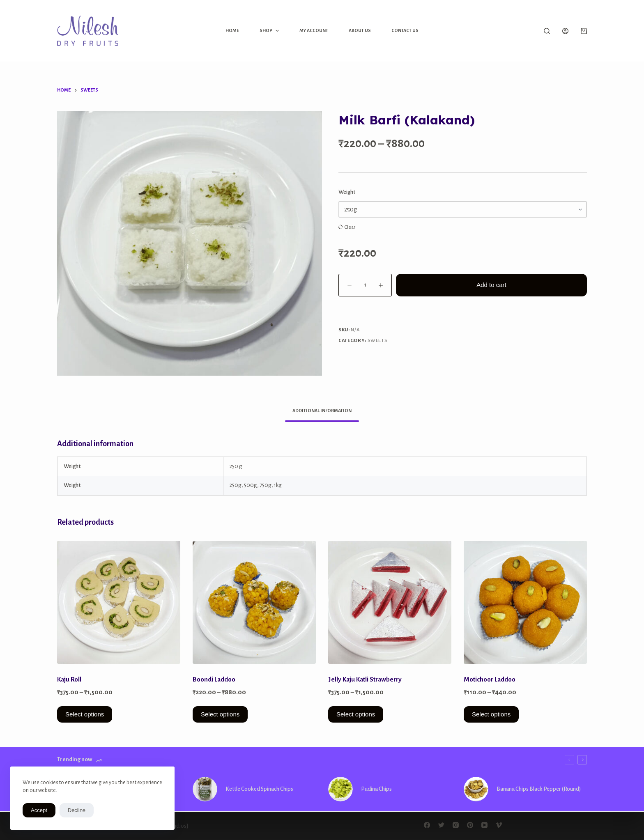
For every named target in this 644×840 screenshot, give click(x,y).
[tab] (322, 411)
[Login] (565, 31)
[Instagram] (456, 825)
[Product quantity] (365, 285)
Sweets (378, 341)
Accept (39, 810)
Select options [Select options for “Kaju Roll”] (85, 714)
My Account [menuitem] (314, 30)
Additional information (322, 411)
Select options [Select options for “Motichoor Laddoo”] (491, 714)
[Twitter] (441, 825)
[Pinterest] (470, 825)
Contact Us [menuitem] (405, 30)
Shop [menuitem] (270, 31)
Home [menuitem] (232, 30)
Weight (347, 192)
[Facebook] (427, 825)
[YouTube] (484, 825)
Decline (77, 810)
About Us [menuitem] (360, 30)
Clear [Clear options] (350, 227)
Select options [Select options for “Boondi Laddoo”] (220, 714)
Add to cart (491, 285)
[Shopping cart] (584, 31)
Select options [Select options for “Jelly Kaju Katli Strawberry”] (356, 714)
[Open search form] (547, 31)
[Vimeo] (499, 825)
